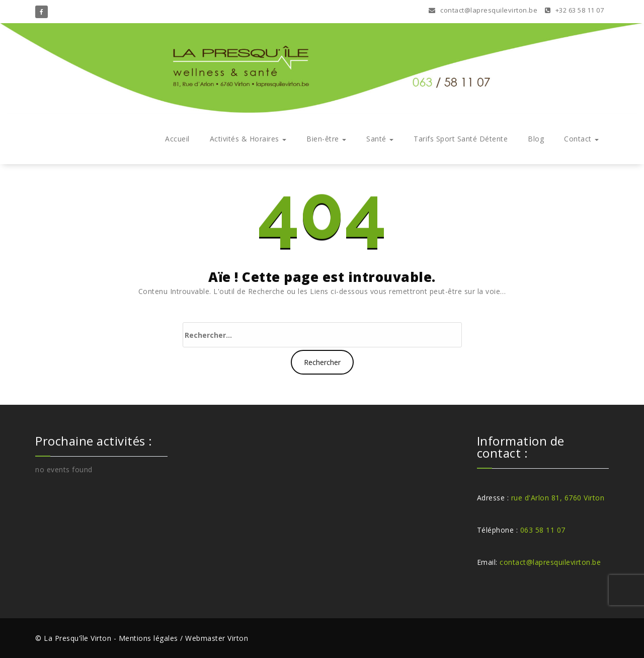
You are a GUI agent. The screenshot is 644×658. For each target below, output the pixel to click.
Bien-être (326, 139)
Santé (380, 139)
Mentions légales (148, 638)
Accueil (177, 139)
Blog (536, 139)
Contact (581, 139)
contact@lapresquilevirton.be (483, 10)
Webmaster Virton (217, 638)
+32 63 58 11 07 (575, 10)
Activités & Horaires (248, 139)
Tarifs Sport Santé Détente (461, 139)
